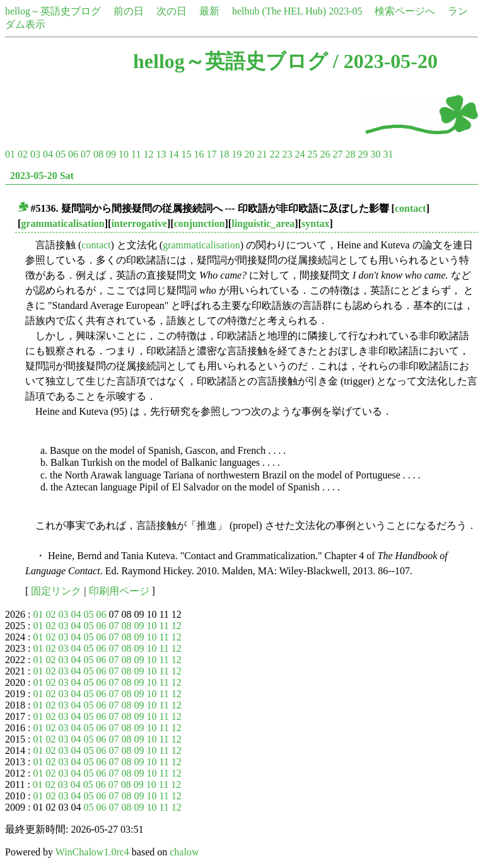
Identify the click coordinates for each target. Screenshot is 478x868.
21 (262, 154)
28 (350, 154)
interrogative (139, 223)
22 (274, 154)
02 (23, 154)
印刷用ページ (119, 591)
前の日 (129, 11)
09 (111, 154)
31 (388, 154)
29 (363, 154)
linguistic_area (263, 223)
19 (236, 154)
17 (211, 154)
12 (148, 154)
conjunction (200, 223)
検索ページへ (405, 11)
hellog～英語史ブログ (53, 11)
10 (124, 154)
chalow (184, 852)
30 (375, 154)
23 (287, 154)
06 (73, 154)
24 (300, 154)
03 (35, 154)
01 (10, 154)
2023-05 (345, 11)
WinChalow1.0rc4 (92, 852)
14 (173, 154)
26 (325, 154)
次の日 (172, 11)
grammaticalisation (62, 223)
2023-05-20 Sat (42, 176)
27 (337, 154)
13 (161, 154)
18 (224, 154)
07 (86, 154)
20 (249, 154)
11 (136, 154)
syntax (315, 223)
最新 (209, 11)
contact (411, 208)
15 (186, 154)
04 (48, 154)
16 (199, 154)
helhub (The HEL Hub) (279, 11)
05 (61, 154)
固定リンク (56, 591)
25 (312, 154)
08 (98, 154)
